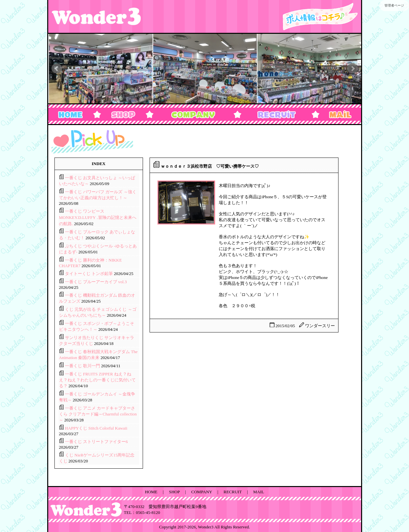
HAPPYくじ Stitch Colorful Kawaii (96, 428)
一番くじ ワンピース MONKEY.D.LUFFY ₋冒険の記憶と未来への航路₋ (98, 217)
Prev (57, 69)
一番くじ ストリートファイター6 (96, 442)
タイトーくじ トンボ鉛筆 (90, 274)
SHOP (174, 492)
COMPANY (202, 492)
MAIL (259, 492)
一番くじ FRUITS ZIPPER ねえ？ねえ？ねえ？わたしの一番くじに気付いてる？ (97, 380)
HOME (151, 492)
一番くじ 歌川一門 (83, 366)
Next (353, 69)
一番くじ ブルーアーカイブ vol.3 (96, 282)
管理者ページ (394, 5)
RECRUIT (233, 492)
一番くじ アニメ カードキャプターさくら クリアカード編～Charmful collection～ (98, 414)
